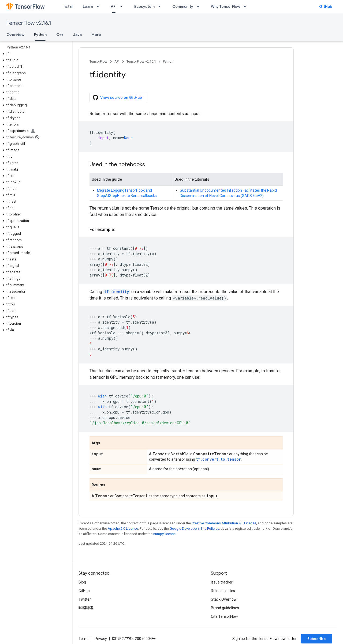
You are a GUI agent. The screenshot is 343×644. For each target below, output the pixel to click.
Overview (15, 35)
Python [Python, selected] (40, 35)
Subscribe (317, 639)
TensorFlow (98, 61)
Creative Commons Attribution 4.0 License (224, 523)
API (117, 61)
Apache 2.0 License (123, 529)
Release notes (223, 591)
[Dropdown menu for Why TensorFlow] (247, 6)
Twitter (85, 599)
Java (77, 35)
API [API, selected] (114, 6)
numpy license (164, 534)
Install (68, 6)
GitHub (326, 6)
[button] (35, 54)
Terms (84, 639)
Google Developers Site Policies (194, 529)
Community (183, 6)
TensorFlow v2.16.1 (29, 23)
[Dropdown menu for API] (123, 6)
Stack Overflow (224, 599)
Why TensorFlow (225, 6)
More (96, 35)
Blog (82, 582)
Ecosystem (144, 6)
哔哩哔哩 (86, 608)
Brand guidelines (225, 608)
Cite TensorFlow (224, 616)
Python (168, 61)
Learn (88, 6)
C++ (60, 35)
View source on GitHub (117, 97)
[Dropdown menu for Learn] (99, 6)
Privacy (101, 639)
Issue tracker (222, 582)
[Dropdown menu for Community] (200, 6)
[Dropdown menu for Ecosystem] (161, 6)
